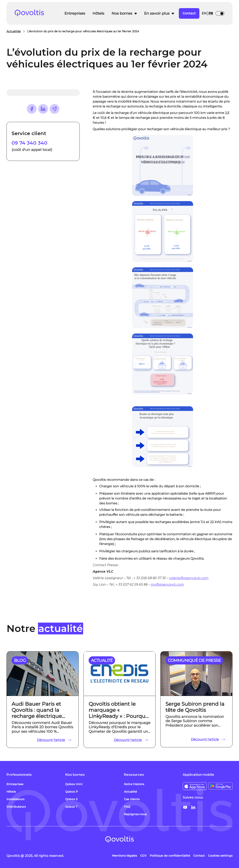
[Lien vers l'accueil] (36, 13)
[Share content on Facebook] (32, 109)
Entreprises (75, 13)
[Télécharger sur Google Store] (221, 786)
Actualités (14, 31)
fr (211, 13)
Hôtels (98, 13)
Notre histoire (134, 784)
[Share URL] (54, 109)
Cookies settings (220, 856)
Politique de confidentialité (170, 856)
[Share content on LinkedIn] (43, 109)
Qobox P (72, 792)
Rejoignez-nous (135, 814)
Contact (199, 856)
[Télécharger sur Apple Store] (195, 786)
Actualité (130, 792)
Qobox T (71, 807)
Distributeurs (16, 807)
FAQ (127, 807)
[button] (124, 14)
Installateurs (15, 799)
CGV (143, 856)
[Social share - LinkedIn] (193, 807)
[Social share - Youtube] (185, 807)
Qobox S (71, 799)
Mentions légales (124, 856)
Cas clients (132, 799)
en (204, 13)
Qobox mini (74, 784)
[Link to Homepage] (119, 840)
